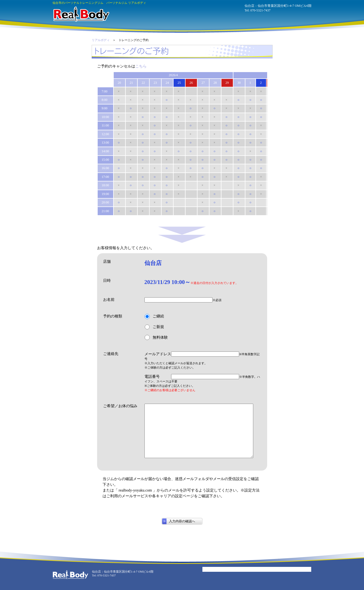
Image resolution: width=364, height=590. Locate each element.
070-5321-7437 (260, 10)
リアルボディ (101, 40)
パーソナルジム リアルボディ (81, 14)
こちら (141, 66)
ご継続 (154, 316)
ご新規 (154, 327)
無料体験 (156, 337)
